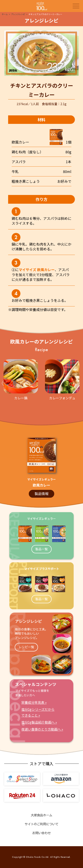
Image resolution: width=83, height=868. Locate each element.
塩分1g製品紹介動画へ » (39, 722)
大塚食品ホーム (41, 815)
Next (79, 383)
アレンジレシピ (18, 14)
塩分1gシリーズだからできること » (38, 712)
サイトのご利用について (41, 824)
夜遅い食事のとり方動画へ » (42, 729)
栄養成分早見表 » (34, 702)
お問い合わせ (41, 833)
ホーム (5, 14)
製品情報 (41, 494)
